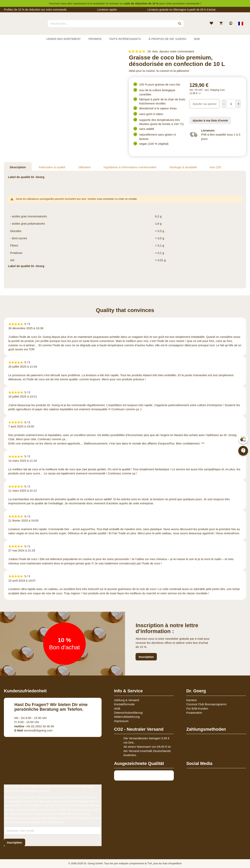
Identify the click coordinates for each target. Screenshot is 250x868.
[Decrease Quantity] (224, 104)
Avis (215, 167)
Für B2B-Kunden (197, 708)
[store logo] (19, 27)
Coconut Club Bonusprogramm (206, 704)
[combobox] (116, 23)
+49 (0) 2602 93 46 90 (34, 726)
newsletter (99, 4)
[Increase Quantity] (238, 104)
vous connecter (106, 199)
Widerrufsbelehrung (127, 717)
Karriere (192, 700)
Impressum (121, 721)
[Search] (180, 23)
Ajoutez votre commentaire (177, 51)
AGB (117, 708)
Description (18, 167)
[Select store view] (241, 23)
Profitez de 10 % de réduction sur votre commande (35, 10)
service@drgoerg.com (33, 730)
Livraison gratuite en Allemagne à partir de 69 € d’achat (182, 10)
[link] (231, 24)
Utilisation (84, 167)
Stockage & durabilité (183, 167)
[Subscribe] (15, 842)
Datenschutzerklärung (128, 713)
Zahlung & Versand (127, 700)
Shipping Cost (217, 90)
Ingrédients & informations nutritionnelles (130, 167)
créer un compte (128, 199)
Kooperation (194, 713)
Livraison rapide (107, 10)
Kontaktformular (124, 704)
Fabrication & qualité (52, 167)
